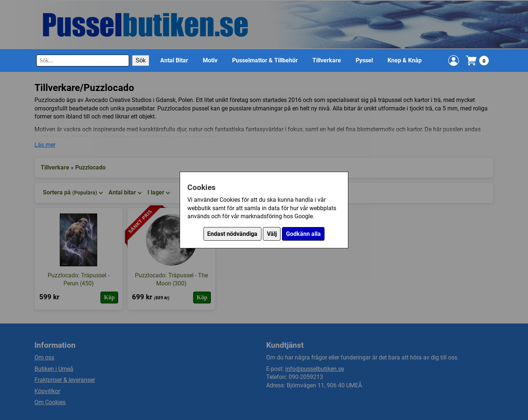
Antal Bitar (174, 60)
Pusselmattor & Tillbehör (265, 60)
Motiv (210, 60)
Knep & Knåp (405, 60)
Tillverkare (327, 60)
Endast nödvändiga (232, 234)
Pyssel (364, 60)
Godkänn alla (303, 234)
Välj (272, 234)
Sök (141, 60)
